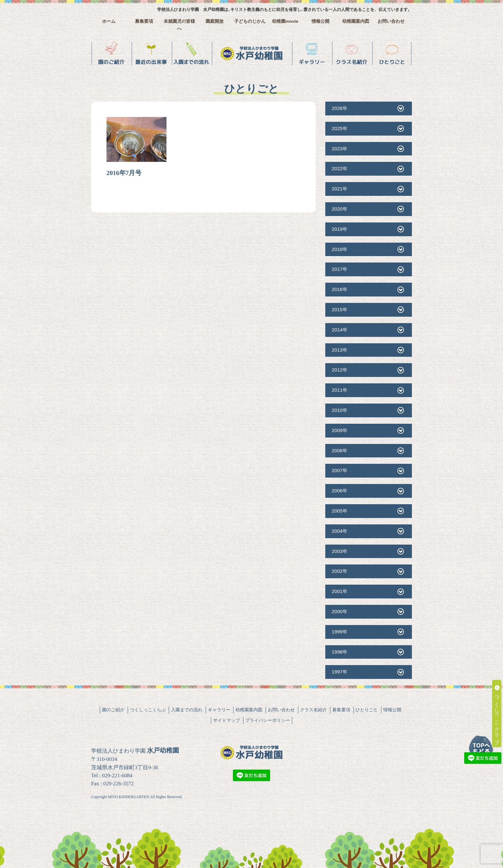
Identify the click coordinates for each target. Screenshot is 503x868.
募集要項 (144, 21)
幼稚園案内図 (356, 21)
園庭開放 (215, 21)
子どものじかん (250, 21)
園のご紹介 (113, 710)
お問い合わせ (391, 21)
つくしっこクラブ (497, 714)
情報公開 (320, 21)
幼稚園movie (285, 21)
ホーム (109, 21)
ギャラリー (219, 710)
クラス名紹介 (313, 710)
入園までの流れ (187, 710)
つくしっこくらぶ (148, 710)
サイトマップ (226, 720)
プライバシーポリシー (268, 720)
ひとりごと (367, 710)
